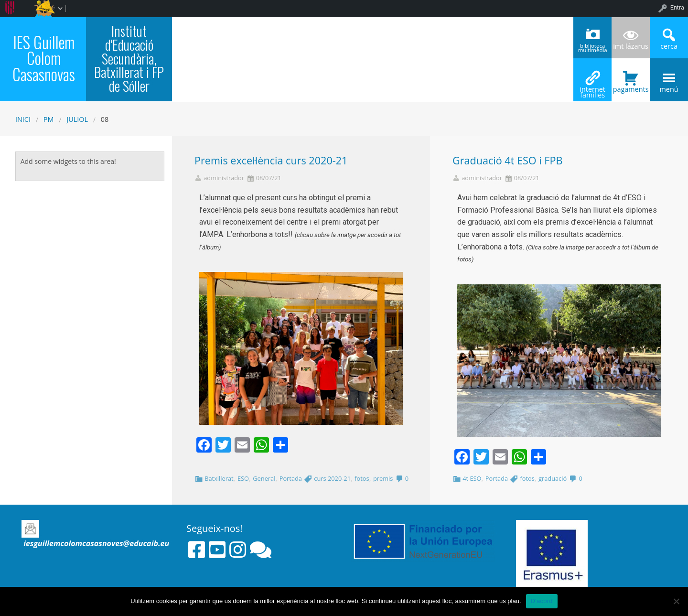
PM (49, 119)
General (264, 478)
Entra (677, 7)
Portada (291, 478)
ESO (243, 478)
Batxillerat (219, 478)
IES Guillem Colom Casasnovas (44, 58)
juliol (77, 119)
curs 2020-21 (332, 478)
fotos (362, 478)
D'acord (542, 601)
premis (383, 478)
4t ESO (472, 478)
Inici (23, 119)
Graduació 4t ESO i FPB (507, 160)
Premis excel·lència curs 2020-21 (271, 160)
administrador (224, 178)
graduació (553, 478)
